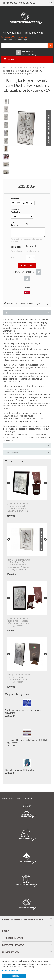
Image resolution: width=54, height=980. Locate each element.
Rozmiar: (15, 199)
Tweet (27, 287)
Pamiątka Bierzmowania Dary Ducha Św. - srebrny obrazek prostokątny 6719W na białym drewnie (18, 565)
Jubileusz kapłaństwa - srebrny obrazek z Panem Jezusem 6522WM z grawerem (18, 507)
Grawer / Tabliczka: (15, 211)
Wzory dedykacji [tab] (27, 452)
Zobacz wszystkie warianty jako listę (27, 303)
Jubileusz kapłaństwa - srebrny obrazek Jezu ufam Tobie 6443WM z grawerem (18, 622)
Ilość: (13, 257)
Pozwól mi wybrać (11, 970)
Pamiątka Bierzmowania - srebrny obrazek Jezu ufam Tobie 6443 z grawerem (18, 678)
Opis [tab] (27, 312)
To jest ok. (14, 976)
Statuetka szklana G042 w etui (19, 770)
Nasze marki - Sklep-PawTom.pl (17, 799)
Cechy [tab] (27, 445)
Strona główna (10, 68)
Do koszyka (27, 265)
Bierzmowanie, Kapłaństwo (33, 68)
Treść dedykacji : (16, 224)
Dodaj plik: (16, 247)
